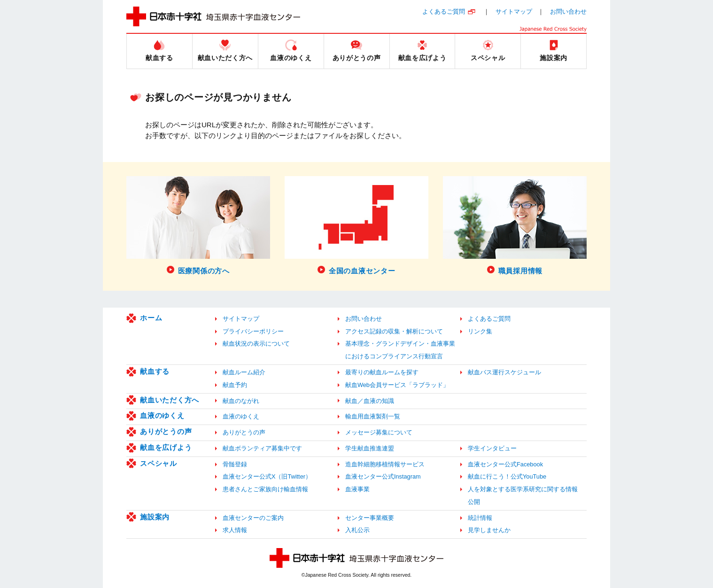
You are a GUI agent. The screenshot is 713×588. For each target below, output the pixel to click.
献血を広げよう (166, 447)
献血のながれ (241, 401)
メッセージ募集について (379, 432)
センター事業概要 (370, 518)
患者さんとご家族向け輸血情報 (265, 489)
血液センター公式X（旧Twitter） (267, 476)
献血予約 (235, 385)
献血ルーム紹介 (244, 372)
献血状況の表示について (256, 344)
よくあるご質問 (444, 12)
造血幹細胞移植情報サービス (385, 464)
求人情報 (235, 530)
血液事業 (357, 489)
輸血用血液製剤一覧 (373, 416)
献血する (155, 371)
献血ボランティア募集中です (262, 448)
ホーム (151, 318)
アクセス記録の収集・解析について (394, 331)
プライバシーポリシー (253, 331)
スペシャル (159, 463)
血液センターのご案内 (253, 518)
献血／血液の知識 (370, 401)
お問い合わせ (568, 12)
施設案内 (155, 517)
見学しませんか (489, 530)
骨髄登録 (235, 464)
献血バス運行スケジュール (504, 372)
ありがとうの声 (166, 431)
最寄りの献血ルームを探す (382, 372)
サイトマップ (514, 12)
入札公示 (357, 530)
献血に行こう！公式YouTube (507, 476)
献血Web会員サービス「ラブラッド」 (397, 385)
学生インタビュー (492, 448)
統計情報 (480, 518)
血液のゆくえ (162, 415)
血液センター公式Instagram (383, 476)
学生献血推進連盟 (370, 448)
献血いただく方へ (170, 400)
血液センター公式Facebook (505, 464)
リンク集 (480, 331)
